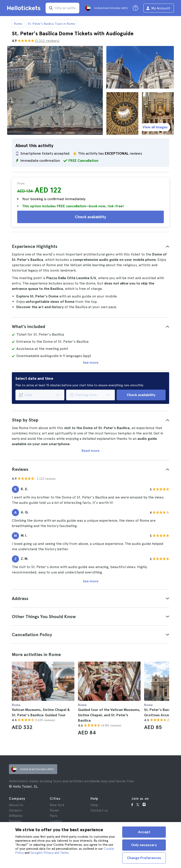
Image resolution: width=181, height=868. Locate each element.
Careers (15, 810)
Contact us (99, 810)
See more (91, 362)
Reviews (15, 821)
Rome (18, 24)
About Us (16, 805)
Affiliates (16, 816)
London (56, 821)
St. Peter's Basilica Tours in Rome (51, 24)
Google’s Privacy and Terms (49, 853)
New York (57, 805)
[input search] (62, 8)
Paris (54, 816)
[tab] (90, 246)
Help (94, 805)
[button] (90, 246)
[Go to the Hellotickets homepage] (25, 8)
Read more (90, 451)
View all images (155, 127)
